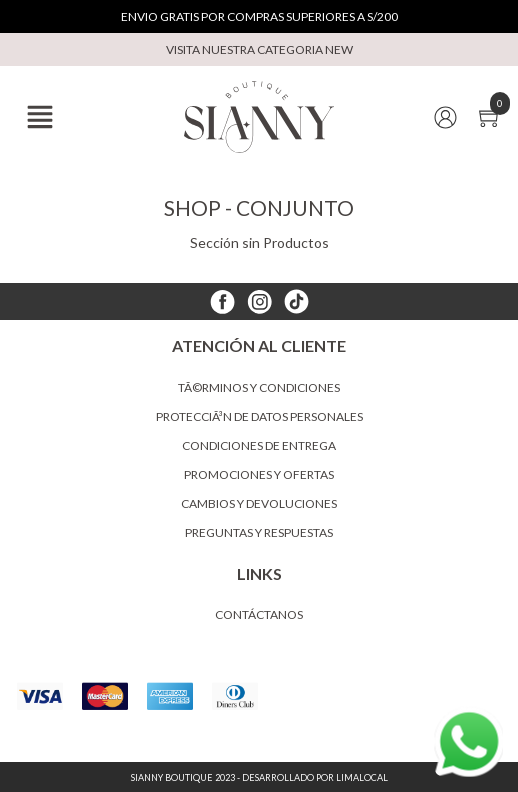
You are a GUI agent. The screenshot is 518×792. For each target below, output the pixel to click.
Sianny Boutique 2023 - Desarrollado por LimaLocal (259, 777)
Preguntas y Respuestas (259, 532)
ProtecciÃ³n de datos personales (259, 416)
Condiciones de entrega (259, 445)
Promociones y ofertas (259, 474)
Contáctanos (259, 614)
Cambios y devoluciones (259, 503)
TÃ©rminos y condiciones (259, 387)
